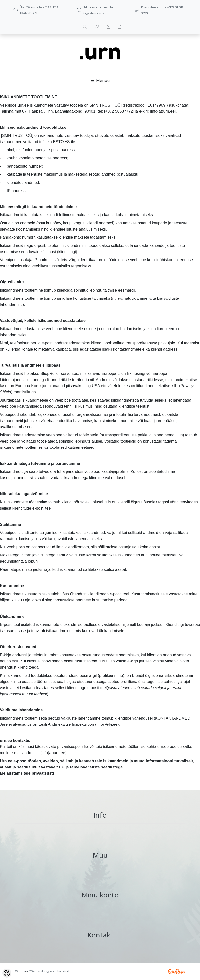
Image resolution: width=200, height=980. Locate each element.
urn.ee (23, 971)
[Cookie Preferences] (7, 973)
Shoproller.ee (177, 972)
